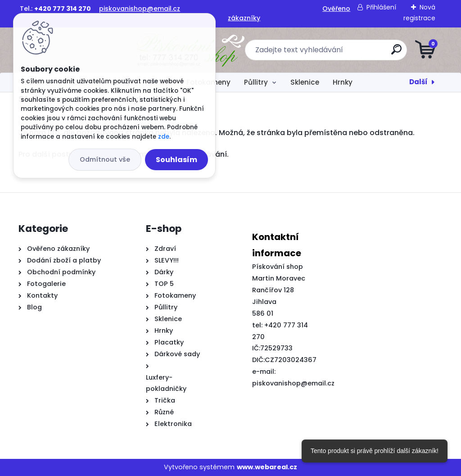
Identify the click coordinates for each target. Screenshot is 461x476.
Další (418, 82)
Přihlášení (381, 7)
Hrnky (343, 82)
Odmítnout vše (105, 159)
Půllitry (256, 82)
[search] (339, 53)
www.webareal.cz (267, 467)
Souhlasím (176, 160)
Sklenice (305, 82)
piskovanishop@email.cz (140, 9)
